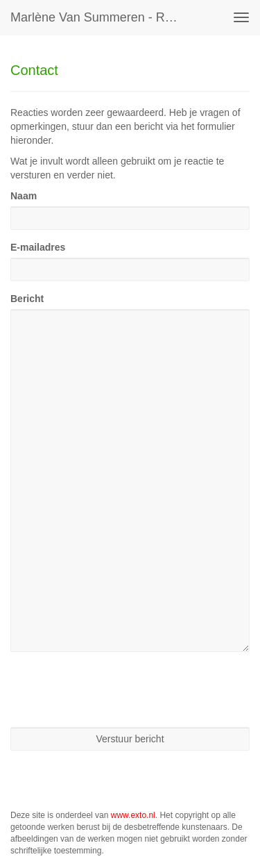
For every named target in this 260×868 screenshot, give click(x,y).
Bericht (27, 299)
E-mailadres (38, 247)
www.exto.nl (133, 815)
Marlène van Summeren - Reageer (99, 17)
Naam (24, 196)
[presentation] (116, 690)
